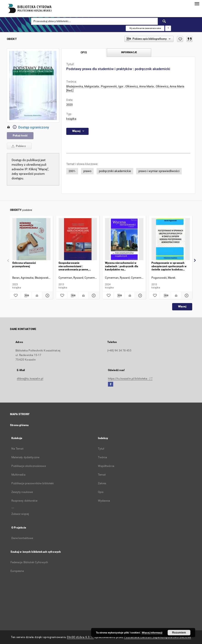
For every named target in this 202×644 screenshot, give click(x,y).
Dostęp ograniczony (28, 127)
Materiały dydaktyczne (26, 457)
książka (71, 119)
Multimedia (18, 475)
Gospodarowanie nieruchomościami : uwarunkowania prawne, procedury (74, 266)
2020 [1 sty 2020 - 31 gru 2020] (69, 105)
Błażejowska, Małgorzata (83, 86)
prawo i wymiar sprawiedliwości (159, 171)
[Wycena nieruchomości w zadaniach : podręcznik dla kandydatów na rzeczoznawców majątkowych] (124, 239)
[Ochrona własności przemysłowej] (32, 239)
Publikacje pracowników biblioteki (33, 483)
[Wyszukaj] (164, 21)
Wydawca (104, 501)
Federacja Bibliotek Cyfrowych (29, 562)
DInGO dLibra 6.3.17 (80, 637)
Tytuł (101, 449)
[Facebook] (111, 384)
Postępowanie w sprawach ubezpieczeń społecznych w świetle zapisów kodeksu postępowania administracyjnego (169, 266)
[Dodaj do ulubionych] (180, 39)
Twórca (103, 457)
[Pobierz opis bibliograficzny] (26, 296)
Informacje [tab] (129, 52)
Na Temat (18, 449)
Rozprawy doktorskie (24, 501)
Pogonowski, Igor (112, 86)
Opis (101, 492)
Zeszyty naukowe (22, 492)
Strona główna (19, 425)
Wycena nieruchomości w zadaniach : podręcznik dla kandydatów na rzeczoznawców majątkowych (123, 266)
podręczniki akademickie (115, 171)
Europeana (17, 571)
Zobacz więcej (20, 514)
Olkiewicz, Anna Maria (139, 86)
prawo (87, 171)
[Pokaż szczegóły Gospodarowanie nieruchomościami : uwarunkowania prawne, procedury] (93, 296)
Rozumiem (179, 633)
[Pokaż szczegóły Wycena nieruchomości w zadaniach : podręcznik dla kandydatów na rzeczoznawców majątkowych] (139, 296)
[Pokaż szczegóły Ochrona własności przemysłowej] (47, 296)
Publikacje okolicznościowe (29, 466)
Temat (102, 475)
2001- (72, 171)
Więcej (182, 306)
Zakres (102, 483)
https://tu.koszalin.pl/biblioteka (130, 379)
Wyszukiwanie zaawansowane (145, 28)
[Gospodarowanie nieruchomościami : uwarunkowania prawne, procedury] (78, 239)
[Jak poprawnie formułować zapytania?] (168, 28)
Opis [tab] (84, 52)
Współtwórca (106, 466)
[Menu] (197, 4)
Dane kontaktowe (22, 538)
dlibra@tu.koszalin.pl (30, 379)
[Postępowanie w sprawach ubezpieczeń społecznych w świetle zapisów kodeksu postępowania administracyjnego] (171, 239)
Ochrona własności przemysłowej (24, 264)
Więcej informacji (152, 633)
